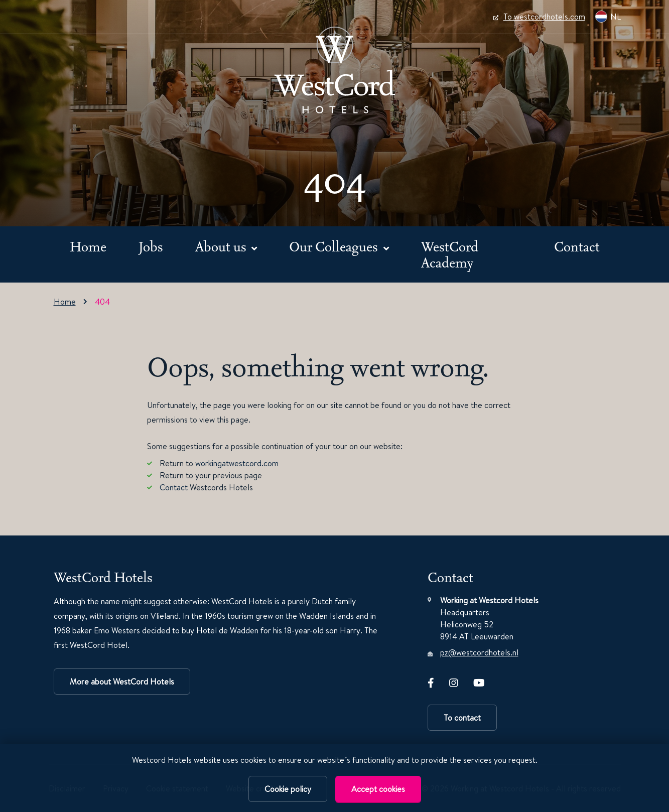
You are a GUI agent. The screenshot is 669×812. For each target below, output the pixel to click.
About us (222, 246)
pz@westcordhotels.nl (479, 652)
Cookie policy (288, 789)
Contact (577, 246)
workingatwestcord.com (237, 463)
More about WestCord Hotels (122, 682)
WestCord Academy (450, 254)
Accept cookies (378, 789)
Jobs (151, 246)
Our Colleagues (335, 246)
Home (88, 246)
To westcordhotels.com (539, 17)
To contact (462, 718)
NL (608, 17)
